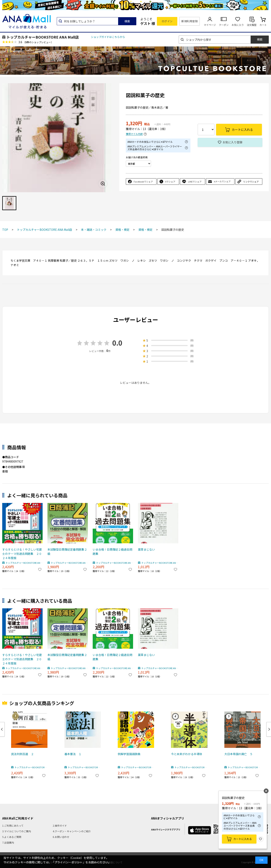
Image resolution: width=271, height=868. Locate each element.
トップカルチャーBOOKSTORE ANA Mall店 (43, 37)
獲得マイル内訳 (134, 134)
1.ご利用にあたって (13, 825)
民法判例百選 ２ (22, 754)
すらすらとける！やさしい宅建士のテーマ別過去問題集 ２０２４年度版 (22, 554)
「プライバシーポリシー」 (68, 862)
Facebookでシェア (143, 182)
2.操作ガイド (60, 825)
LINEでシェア (195, 182)
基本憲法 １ (73, 754)
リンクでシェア (251, 182)
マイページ (210, 25)
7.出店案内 (8, 842)
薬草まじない (146, 549)
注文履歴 (252, 25)
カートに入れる (243, 839)
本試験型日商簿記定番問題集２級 (67, 552)
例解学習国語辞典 (129, 754)
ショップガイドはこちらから (108, 37)
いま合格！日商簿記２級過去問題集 (112, 552)
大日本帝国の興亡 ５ (238, 754)
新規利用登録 (190, 21)
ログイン (167, 21)
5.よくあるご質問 (12, 837)
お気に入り (238, 25)
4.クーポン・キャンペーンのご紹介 (72, 831)
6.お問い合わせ (61, 837)
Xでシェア (170, 182)
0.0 (117, 343)
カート (263, 25)
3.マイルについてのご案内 (17, 831)
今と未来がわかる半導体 (187, 754)
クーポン (224, 25)
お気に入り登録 (232, 142)
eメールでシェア (222, 181)
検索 (127, 21)
